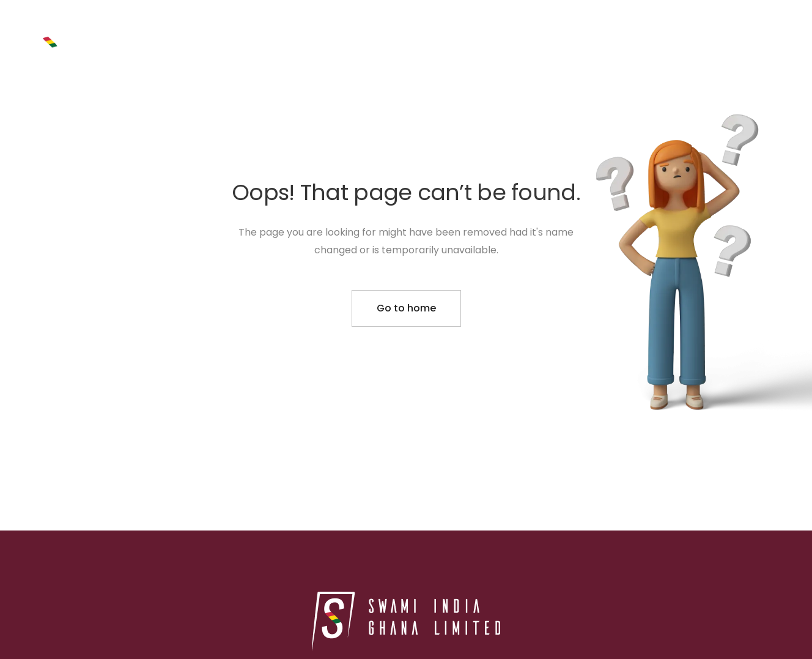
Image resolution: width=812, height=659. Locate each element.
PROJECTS (492, 44)
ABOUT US (573, 44)
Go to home (406, 308)
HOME (422, 44)
